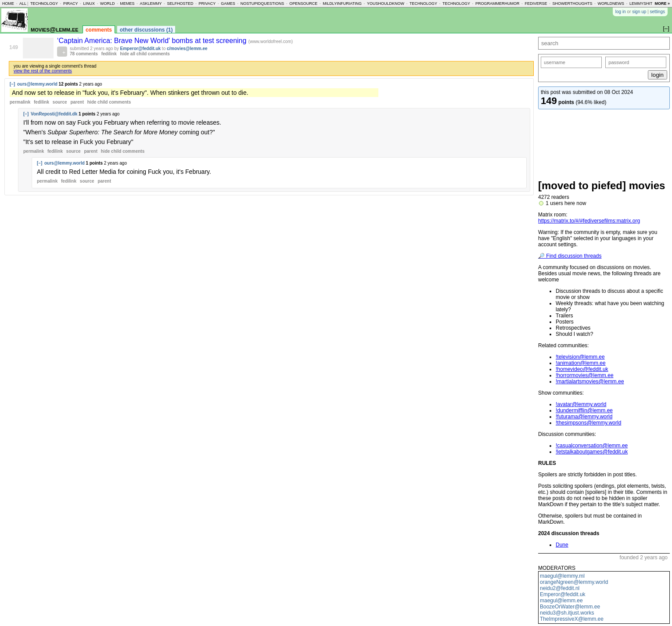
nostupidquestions (262, 4)
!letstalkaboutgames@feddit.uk (592, 452)
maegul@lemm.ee (561, 601)
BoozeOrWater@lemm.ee (570, 607)
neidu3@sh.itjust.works (567, 613)
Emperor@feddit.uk (563, 594)
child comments (109, 102)
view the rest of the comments (43, 71)
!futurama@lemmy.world (584, 417)
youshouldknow (386, 4)
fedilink (109, 54)
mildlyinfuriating (342, 4)
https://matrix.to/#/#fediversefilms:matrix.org (589, 221)
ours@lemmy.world (37, 84)
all (23, 4)
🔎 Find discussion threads (570, 256)
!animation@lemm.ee (581, 363)
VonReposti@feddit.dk (54, 114)
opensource (303, 4)
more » (662, 4)
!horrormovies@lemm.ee (585, 375)
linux (89, 4)
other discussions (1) (146, 30)
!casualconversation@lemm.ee (592, 446)
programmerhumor (498, 4)
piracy (71, 4)
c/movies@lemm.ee (187, 49)
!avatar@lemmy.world (581, 404)
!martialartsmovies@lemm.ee (590, 381)
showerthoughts (573, 4)
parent (77, 102)
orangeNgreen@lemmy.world (574, 582)
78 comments (84, 54)
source (60, 102)
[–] (12, 84)
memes (127, 4)
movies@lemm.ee (55, 29)
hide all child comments (145, 54)
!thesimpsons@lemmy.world (588, 423)
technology (44, 4)
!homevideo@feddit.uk (582, 369)
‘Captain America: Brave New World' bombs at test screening (153, 41)
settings (658, 12)
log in (621, 12)
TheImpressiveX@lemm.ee (572, 619)
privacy (207, 4)
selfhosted (180, 4)
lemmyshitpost (646, 4)
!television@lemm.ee (580, 357)
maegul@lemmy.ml (562, 576)
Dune (562, 545)
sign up (639, 12)
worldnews (611, 4)
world (108, 4)
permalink (20, 102)
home (8, 4)
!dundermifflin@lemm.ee (584, 410)
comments (99, 30)
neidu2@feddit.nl (560, 588)
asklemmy (151, 4)
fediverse (536, 4)
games (228, 4)
